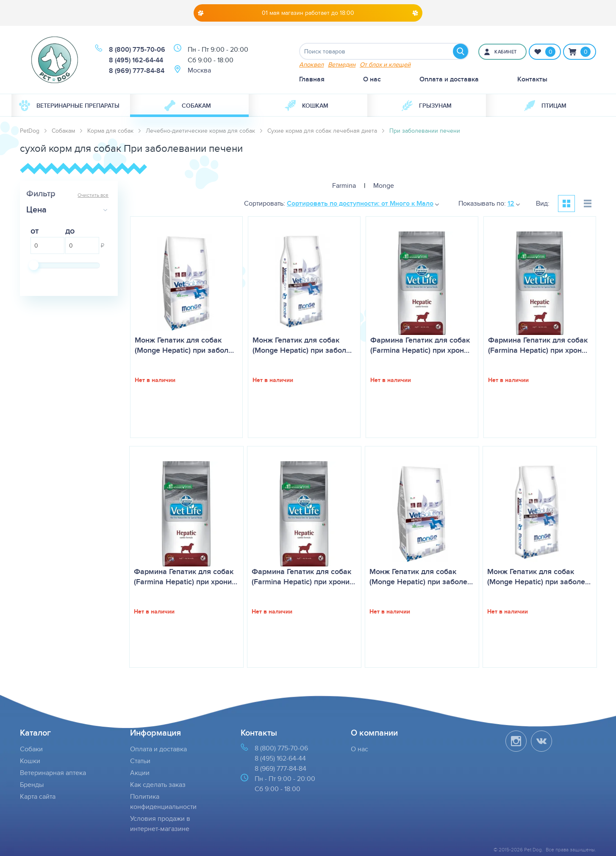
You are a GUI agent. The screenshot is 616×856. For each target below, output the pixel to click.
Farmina (344, 185)
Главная (312, 79)
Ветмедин (342, 64)
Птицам (545, 106)
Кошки (30, 761)
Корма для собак (110, 131)
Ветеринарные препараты (69, 106)
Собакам (188, 106)
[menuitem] (71, 106)
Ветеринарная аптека (53, 773)
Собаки (31, 749)
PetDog (30, 131)
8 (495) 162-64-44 (136, 60)
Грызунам (427, 106)
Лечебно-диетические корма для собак (200, 131)
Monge (384, 185)
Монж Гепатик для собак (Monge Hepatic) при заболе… (421, 577)
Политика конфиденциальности (163, 802)
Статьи (140, 761)
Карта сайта (38, 796)
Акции (140, 773)
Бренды (32, 785)
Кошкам (307, 106)
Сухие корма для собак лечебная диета (322, 131)
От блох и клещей (385, 64)
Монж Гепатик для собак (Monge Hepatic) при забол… (184, 345)
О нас (372, 79)
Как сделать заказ (158, 785)
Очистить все (93, 195)
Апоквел (311, 64)
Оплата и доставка (449, 79)
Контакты (532, 79)
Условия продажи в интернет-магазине (160, 824)
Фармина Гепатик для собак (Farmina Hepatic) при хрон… (420, 345)
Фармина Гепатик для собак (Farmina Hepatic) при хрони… (186, 577)
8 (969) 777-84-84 (137, 71)
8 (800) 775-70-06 (137, 49)
